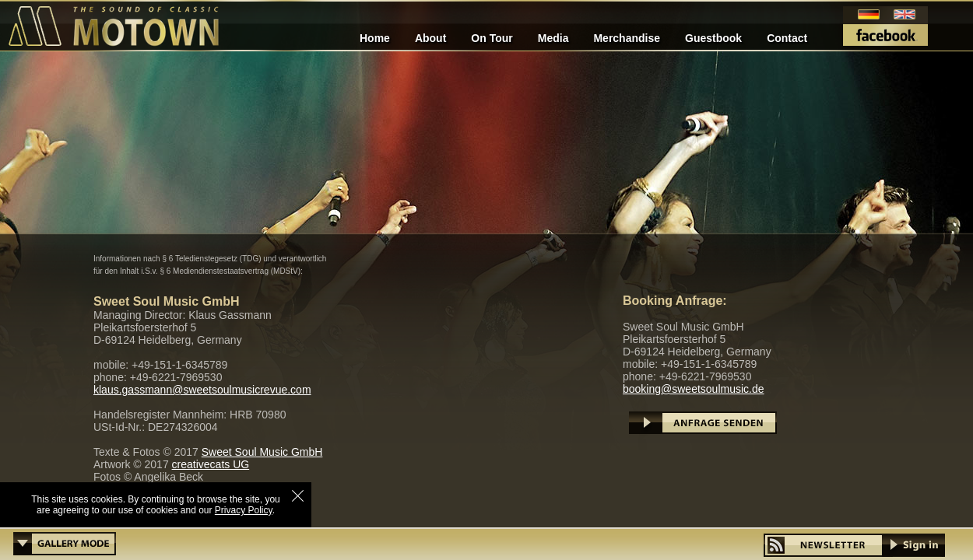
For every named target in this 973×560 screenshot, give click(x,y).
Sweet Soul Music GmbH (262, 452)
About (430, 38)
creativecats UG (211, 464)
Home (375, 38)
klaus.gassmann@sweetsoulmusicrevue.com (202, 390)
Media (553, 38)
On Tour (492, 38)
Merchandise (627, 38)
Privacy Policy (244, 510)
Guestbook (713, 38)
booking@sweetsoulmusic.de (694, 389)
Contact (787, 38)
